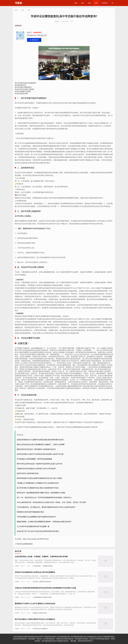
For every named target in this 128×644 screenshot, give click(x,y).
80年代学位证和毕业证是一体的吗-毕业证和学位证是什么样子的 (39, 464)
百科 (83, 3)
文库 (96, 3)
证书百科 (104, 3)
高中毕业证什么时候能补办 (41, 629)
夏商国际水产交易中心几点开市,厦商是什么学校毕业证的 (35, 604)
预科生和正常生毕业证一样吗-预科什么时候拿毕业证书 (36, 449)
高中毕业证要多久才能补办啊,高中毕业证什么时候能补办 (35, 619)
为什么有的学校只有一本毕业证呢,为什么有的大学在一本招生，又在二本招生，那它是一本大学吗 (51, 502)
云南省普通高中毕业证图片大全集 (42, 597)
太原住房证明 (37, 566)
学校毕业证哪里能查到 (25, 544)
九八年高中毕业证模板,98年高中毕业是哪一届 (33, 526)
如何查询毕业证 (20, 85)
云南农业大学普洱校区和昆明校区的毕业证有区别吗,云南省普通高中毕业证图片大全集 (45, 588)
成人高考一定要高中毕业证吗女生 (42, 582)
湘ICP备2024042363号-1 (85, 641)
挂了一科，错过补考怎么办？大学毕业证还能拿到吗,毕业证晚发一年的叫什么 (44, 498)
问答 (89, 3)
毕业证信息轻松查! (21, 94)
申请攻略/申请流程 (48, 566)
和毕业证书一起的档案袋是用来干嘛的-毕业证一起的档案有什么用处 (41, 493)
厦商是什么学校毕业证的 (40, 613)
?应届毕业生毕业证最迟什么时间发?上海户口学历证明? (36, 469)
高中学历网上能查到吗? (23, 87)
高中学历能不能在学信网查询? (26, 83)
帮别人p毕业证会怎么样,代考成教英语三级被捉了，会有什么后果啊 (41, 444)
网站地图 (73, 641)
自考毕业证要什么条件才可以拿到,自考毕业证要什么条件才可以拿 (40, 454)
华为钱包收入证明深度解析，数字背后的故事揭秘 (34, 459)
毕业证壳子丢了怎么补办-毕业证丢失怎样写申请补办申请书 (38, 531)
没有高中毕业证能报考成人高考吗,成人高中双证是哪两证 (35, 572)
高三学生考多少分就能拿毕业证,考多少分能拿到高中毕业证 (38, 488)
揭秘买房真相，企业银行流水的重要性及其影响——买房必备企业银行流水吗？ (44, 522)
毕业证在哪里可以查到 (23, 91)
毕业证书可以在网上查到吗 (24, 89)
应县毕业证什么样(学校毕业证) (28, 473)
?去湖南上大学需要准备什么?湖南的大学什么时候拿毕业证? (38, 483)
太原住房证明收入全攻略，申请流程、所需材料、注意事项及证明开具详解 (41, 557)
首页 (76, 3)
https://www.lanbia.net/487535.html (36, 539)
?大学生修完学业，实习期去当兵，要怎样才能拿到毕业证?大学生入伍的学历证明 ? (46, 507)
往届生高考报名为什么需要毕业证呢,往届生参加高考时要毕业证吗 (40, 440)
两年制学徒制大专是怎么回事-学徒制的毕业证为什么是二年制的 (39, 478)
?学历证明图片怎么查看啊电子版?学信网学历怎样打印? (36, 517)
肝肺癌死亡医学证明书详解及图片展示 (30, 512)
